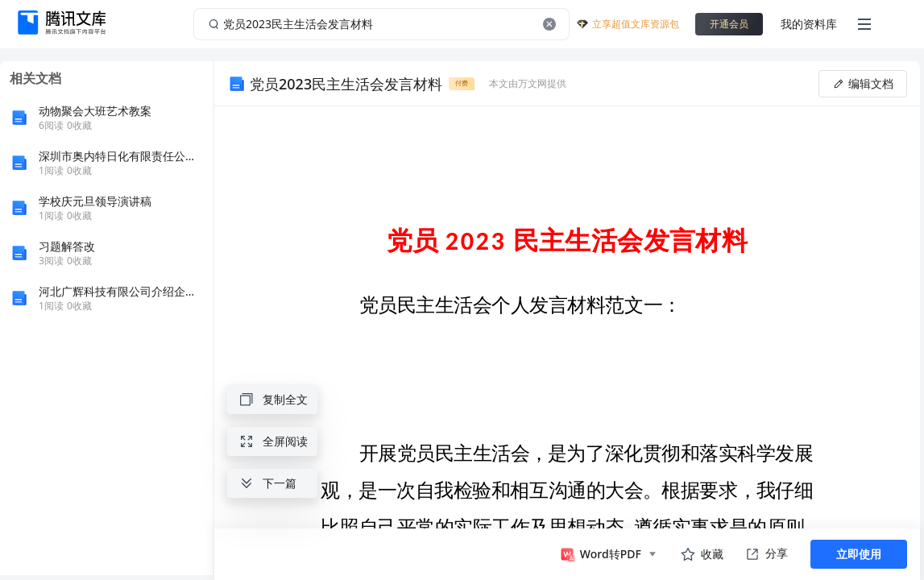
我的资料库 (809, 24)
